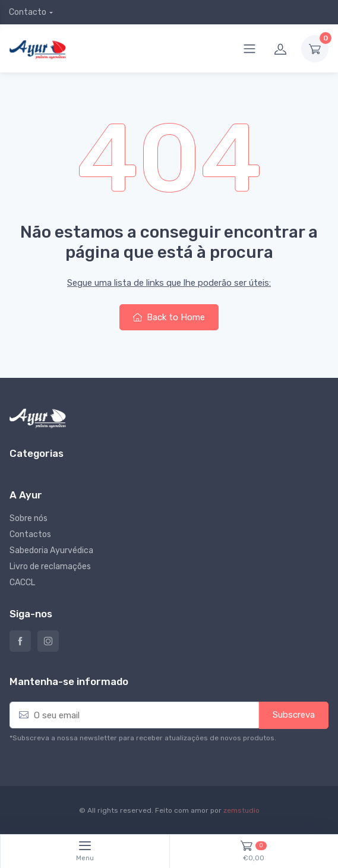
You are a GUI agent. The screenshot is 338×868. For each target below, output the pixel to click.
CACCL (22, 583)
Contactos (30, 534)
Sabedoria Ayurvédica (51, 550)
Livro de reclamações (50, 566)
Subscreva (294, 715)
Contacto (28, 12)
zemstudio (241, 810)
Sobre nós (29, 518)
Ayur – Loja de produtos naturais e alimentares (20, 641)
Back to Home (169, 317)
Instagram (48, 641)
